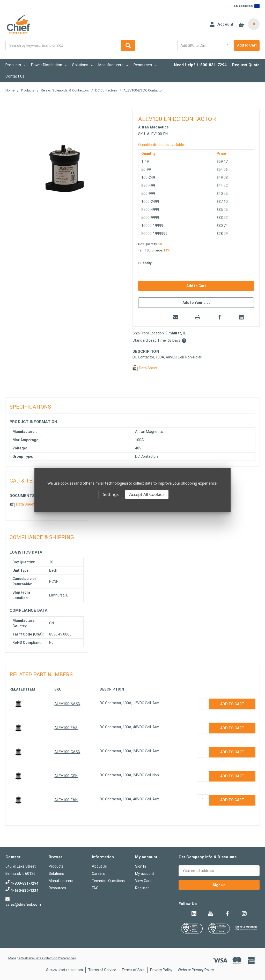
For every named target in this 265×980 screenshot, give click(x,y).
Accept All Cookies (147, 494)
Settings (111, 494)
